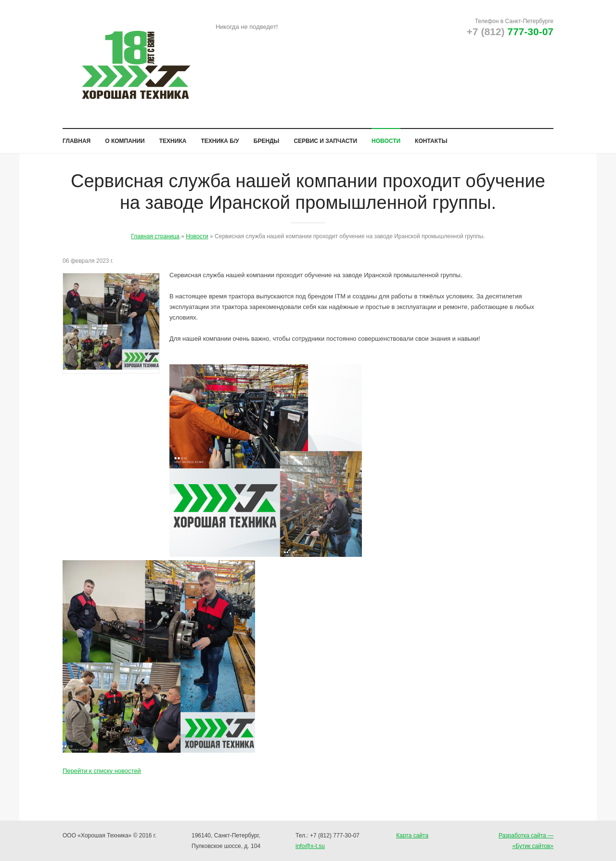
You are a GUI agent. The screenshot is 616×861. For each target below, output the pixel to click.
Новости (386, 138)
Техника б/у (220, 138)
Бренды (267, 138)
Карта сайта (412, 835)
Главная (77, 138)
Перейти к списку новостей (102, 768)
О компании (125, 138)
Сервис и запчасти (325, 138)
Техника (173, 138)
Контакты (431, 138)
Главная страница (155, 233)
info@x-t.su (310, 846)
